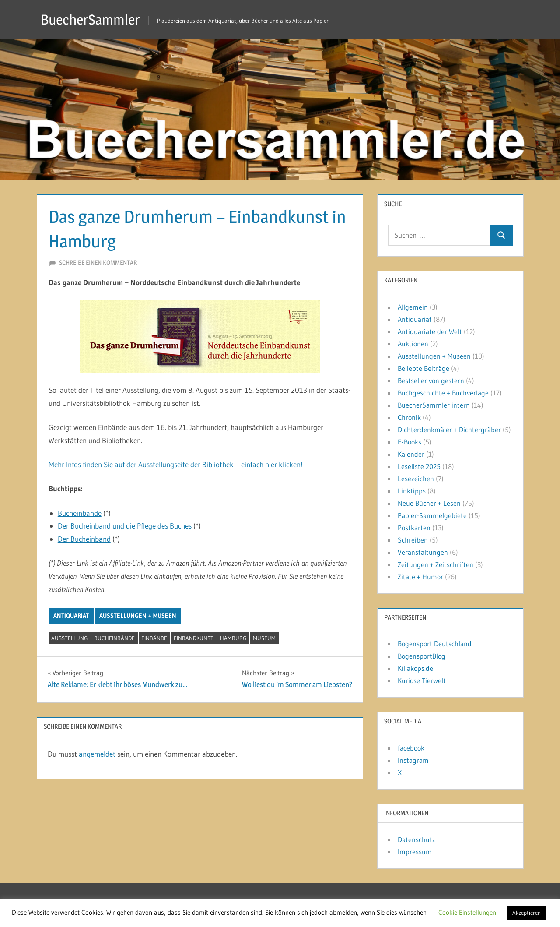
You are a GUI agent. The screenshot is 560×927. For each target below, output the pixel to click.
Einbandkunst (194, 638)
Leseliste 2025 (419, 466)
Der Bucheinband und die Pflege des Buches (125, 526)
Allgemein (413, 307)
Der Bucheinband (84, 539)
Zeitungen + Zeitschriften (436, 564)
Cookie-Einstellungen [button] (467, 912)
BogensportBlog (422, 656)
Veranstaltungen (423, 552)
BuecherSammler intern (434, 405)
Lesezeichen (416, 479)
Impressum (415, 852)
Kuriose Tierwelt (422, 680)
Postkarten (414, 528)
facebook (411, 748)
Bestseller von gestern (431, 381)
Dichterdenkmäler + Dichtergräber (449, 430)
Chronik (409, 417)
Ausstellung (69, 638)
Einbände (154, 638)
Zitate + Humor (420, 577)
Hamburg (233, 638)
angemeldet (97, 754)
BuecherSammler (90, 19)
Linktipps (412, 491)
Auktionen (413, 344)
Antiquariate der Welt (430, 331)
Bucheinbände (80, 513)
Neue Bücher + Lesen (429, 503)
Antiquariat (71, 616)
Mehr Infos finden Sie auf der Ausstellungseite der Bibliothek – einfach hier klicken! (176, 464)
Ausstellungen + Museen (138, 616)
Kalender (411, 454)
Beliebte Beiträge (423, 368)
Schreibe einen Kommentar (98, 263)
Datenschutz (416, 839)
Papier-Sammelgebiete (432, 515)
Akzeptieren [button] (527, 913)
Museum (264, 638)
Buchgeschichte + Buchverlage (443, 393)
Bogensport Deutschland (435, 644)
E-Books (409, 442)
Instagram (413, 760)
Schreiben (413, 540)
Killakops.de (415, 668)
